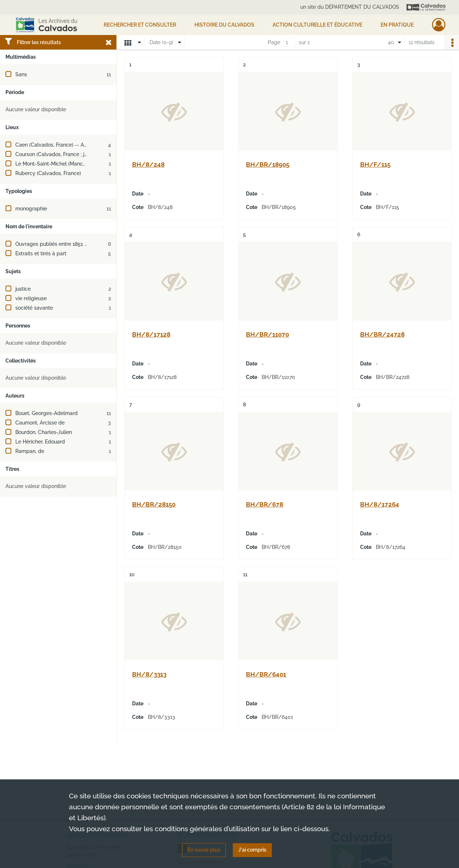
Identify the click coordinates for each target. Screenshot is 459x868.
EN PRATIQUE (397, 25)
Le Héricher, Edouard (40, 442)
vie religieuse (31, 298)
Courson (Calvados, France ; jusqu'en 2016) (66, 154)
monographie (31, 209)
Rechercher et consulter (140, 25)
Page (274, 42)
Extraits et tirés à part (41, 253)
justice (23, 289)
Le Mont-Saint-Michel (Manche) (53, 164)
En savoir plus (204, 850)
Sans (21, 74)
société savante (34, 308)
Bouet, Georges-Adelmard (47, 413)
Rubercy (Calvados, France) (48, 173)
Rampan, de (30, 451)
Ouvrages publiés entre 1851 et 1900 (59, 244)
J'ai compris (252, 850)
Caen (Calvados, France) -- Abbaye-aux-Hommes (74, 145)
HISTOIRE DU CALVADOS (224, 25)
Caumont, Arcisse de (40, 423)
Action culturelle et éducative (317, 25)
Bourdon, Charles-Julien (44, 432)
